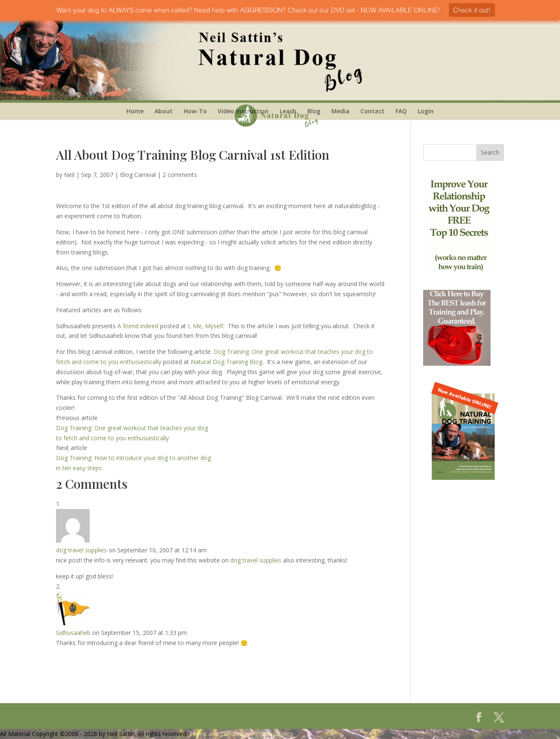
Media (340, 111)
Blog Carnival (138, 175)
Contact (372, 111)
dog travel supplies (81, 550)
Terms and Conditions (219, 734)
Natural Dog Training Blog (227, 362)
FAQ (401, 111)
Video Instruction (243, 111)
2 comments (180, 175)
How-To (195, 111)
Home (135, 111)
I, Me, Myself (205, 326)
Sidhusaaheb (73, 633)
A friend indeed (138, 326)
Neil (69, 175)
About (164, 111)
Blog (314, 111)
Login (426, 111)
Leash (288, 111)
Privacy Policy (275, 734)
